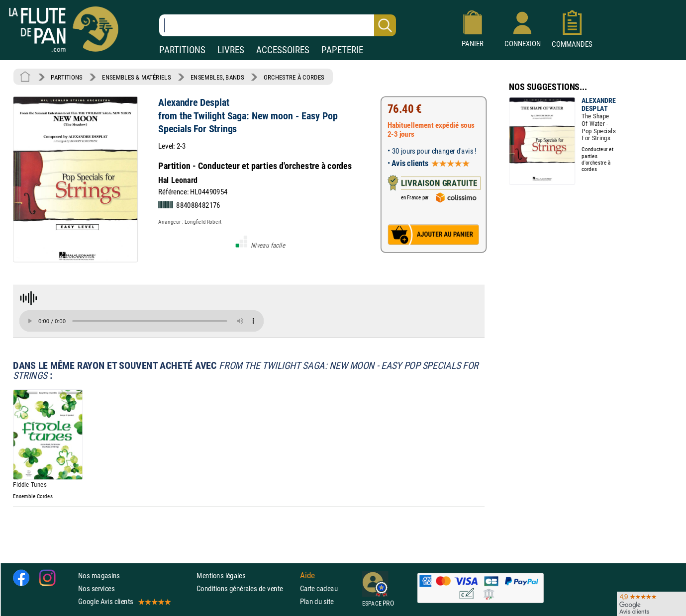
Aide (307, 575)
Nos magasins (99, 575)
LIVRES (231, 50)
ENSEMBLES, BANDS (217, 77)
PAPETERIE (342, 50)
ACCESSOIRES (283, 50)
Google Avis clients (124, 601)
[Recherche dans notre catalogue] (278, 25)
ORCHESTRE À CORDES (294, 77)
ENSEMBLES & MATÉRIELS (137, 77)
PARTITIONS (182, 50)
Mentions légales (221, 575)
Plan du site (317, 601)
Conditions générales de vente (246, 588)
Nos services (96, 588)
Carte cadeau (319, 588)
